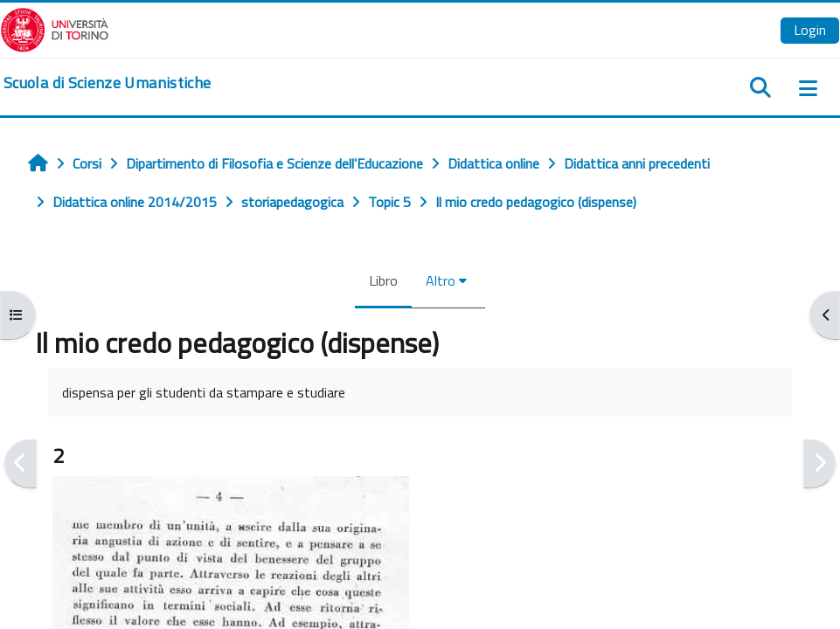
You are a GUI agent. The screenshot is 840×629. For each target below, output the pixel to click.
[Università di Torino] (55, 28)
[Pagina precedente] (21, 463)
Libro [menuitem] (383, 280)
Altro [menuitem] (441, 280)
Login (810, 30)
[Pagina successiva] (819, 463)
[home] (107, 83)
